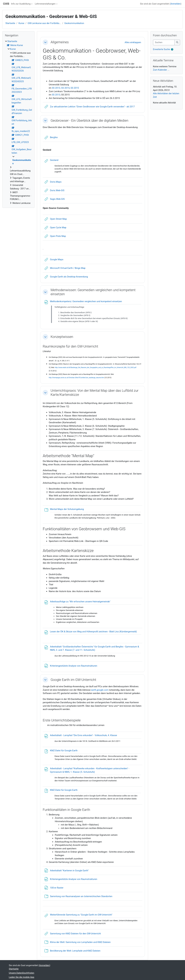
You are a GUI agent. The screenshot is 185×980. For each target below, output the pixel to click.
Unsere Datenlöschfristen (22, 973)
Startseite (10, 23)
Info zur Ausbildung (21, 4)
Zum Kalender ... (161, 70)
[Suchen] (164, 42)
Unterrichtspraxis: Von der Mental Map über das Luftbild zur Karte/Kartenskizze (94, 393)
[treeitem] (18, 122)
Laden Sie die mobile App (22, 977)
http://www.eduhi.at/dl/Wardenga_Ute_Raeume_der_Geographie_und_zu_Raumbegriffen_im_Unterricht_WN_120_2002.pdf (96, 367)
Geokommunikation (74, 23)
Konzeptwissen (62, 337)
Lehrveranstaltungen (45, 4)
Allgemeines (60, 42)
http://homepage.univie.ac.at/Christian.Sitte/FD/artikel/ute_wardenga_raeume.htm (76, 378)
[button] (45, 42)
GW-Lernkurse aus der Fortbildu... (44, 23)
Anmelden (176, 4)
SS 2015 (75, 88)
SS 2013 (56, 95)
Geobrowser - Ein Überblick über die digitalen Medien (89, 120)
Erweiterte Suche (162, 49)
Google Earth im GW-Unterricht (73, 680)
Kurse (21, 23)
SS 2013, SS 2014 (61, 88)
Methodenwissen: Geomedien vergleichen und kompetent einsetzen (93, 292)
